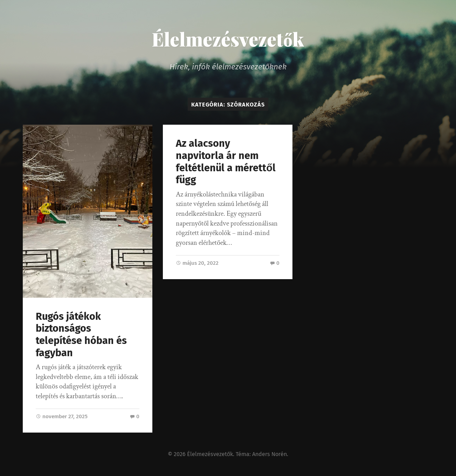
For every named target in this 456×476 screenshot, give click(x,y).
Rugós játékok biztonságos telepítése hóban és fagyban (81, 335)
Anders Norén (270, 454)
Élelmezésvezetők (228, 39)
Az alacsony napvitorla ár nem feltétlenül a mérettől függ (226, 162)
